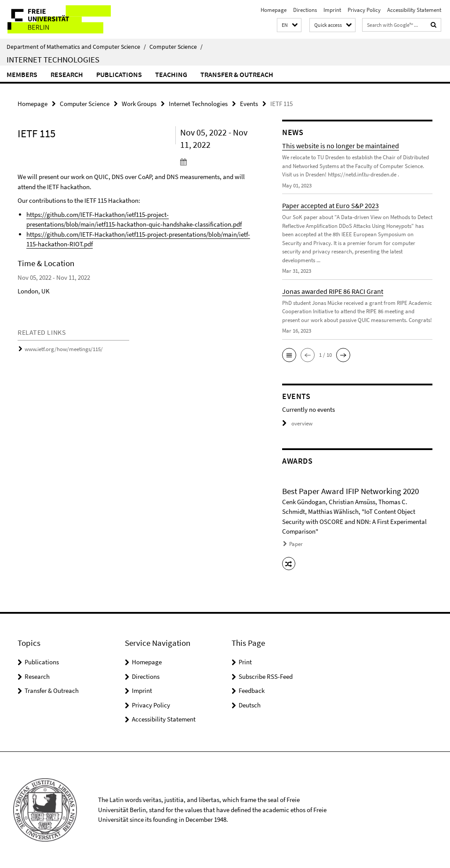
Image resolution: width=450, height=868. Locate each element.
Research (67, 74)
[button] (289, 25)
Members (22, 74)
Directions (305, 10)
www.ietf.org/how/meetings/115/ (64, 349)
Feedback (252, 690)
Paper (296, 544)
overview (297, 423)
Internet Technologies (53, 59)
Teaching (171, 74)
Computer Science (176, 47)
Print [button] (245, 662)
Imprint (332, 10)
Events (249, 104)
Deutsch (250, 705)
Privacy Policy (364, 10)
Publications (119, 74)
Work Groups (139, 104)
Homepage (274, 10)
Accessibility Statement (414, 10)
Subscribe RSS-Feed (266, 676)
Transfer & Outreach (237, 74)
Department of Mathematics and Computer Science (76, 47)
